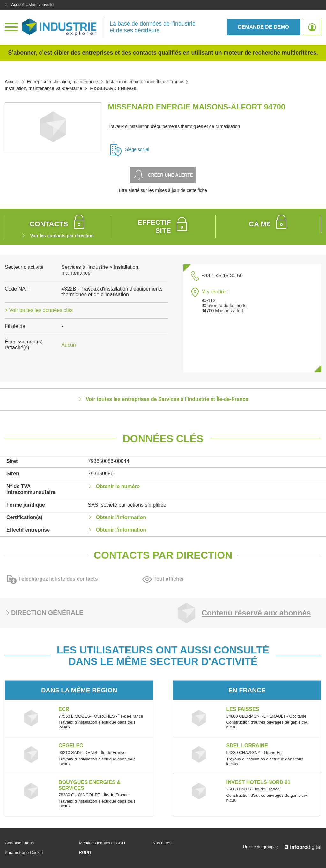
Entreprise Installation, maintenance (63, 82)
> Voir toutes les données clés (39, 310)
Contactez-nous (19, 843)
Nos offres (162, 843)
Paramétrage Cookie (24, 853)
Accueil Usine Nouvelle (29, 5)
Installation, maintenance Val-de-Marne (44, 88)
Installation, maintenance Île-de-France (144, 82)
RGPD (85, 853)
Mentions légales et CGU (102, 843)
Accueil (12, 82)
